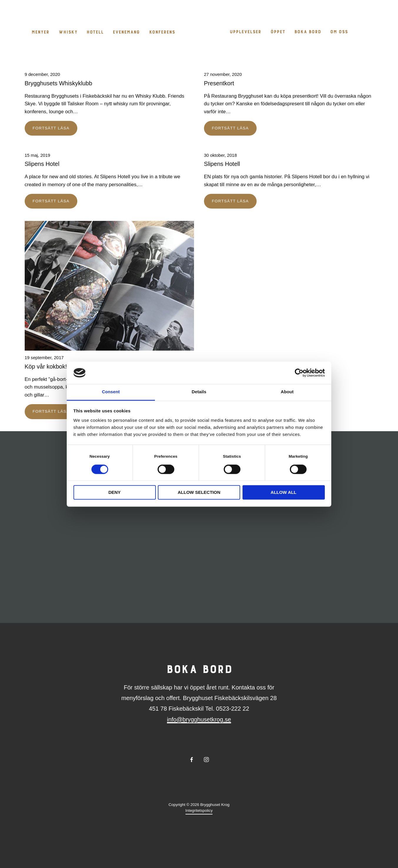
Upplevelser (245, 32)
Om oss (339, 32)
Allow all (284, 493)
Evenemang (126, 33)
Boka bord (308, 32)
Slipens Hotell (222, 164)
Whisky (68, 33)
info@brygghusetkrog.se (199, 719)
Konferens (162, 33)
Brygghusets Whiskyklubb (58, 83)
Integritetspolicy (199, 810)
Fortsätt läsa (51, 128)
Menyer (40, 33)
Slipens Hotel (42, 164)
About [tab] (287, 392)
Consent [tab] (111, 392)
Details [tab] (199, 392)
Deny (115, 493)
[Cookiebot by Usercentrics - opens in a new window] (299, 373)
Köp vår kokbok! (46, 366)
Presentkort (219, 83)
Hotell (95, 33)
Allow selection (199, 493)
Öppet (278, 32)
